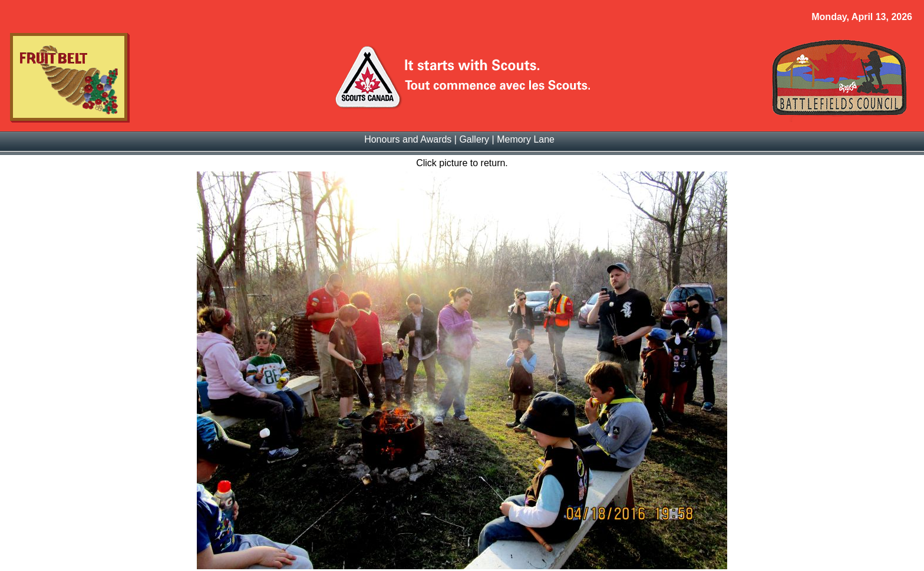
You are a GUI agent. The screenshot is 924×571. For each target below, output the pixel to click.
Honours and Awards (408, 139)
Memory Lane (526, 139)
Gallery (474, 139)
